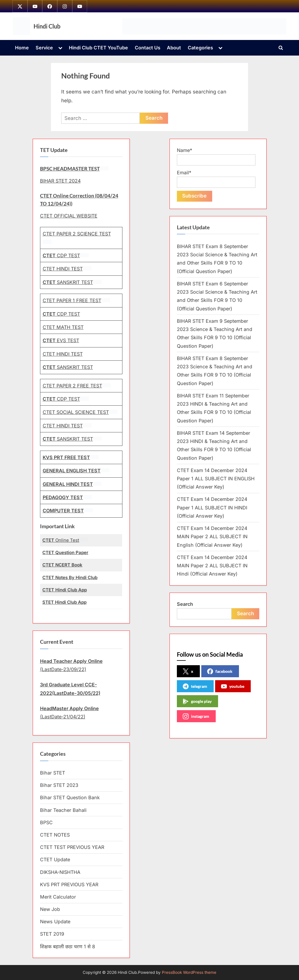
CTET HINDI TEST (63, 269)
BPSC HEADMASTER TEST (70, 169)
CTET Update (55, 860)
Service (44, 48)
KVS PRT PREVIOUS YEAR (69, 884)
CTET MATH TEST (63, 327)
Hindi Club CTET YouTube (98, 48)
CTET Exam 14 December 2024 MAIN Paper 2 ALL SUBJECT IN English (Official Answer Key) (212, 537)
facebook (220, 672)
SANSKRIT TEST (68, 282)
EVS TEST (61, 341)
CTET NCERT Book (62, 565)
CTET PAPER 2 (59, 234)
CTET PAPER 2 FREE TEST (72, 386)
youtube (233, 687)
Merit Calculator (58, 897)
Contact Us (148, 48)
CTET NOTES (55, 835)
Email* (216, 179)
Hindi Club (47, 26)
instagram (196, 717)
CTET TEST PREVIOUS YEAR (72, 847)
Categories (200, 48)
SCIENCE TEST (94, 234)
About (174, 48)
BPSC (46, 822)
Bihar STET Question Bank (70, 798)
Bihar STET (53, 773)
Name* (216, 156)
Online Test (61, 540)
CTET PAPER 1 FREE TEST (72, 301)
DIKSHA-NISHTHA (60, 872)
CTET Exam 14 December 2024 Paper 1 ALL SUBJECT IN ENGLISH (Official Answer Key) (216, 479)
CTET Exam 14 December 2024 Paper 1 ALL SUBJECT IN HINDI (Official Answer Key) (212, 508)
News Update (55, 922)
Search (185, 604)
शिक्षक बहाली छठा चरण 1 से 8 (68, 946)
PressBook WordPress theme (189, 972)
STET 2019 (52, 934)
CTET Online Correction (67, 196)
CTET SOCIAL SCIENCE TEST (76, 412)
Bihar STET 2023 (59, 785)
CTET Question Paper (65, 553)
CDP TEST (61, 255)
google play (197, 702)
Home (22, 48)
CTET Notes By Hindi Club (70, 577)
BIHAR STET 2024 (60, 181)
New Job (50, 909)
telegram (195, 687)
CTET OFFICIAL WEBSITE (69, 216)
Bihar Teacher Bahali (63, 810)
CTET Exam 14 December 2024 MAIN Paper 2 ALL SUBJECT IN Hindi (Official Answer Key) (212, 566)
